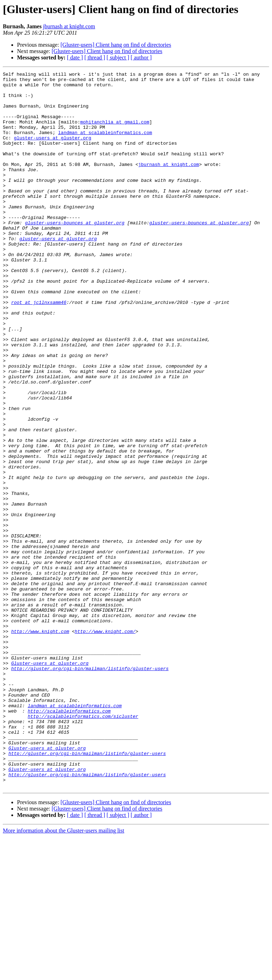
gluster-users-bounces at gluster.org (75, 253)
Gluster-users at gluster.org (50, 782)
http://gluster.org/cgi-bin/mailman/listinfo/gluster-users (90, 788)
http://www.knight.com (40, 744)
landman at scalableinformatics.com (105, 145)
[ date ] (75, 57)
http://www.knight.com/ (105, 744)
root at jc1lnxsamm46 (39, 349)
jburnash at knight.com (69, 26)
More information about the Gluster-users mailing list (64, 974)
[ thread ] (95, 57)
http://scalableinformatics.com (69, 839)
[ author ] (141, 57)
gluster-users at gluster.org (52, 151)
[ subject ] (118, 57)
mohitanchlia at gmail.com (115, 132)
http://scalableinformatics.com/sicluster (83, 846)
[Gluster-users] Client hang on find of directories (116, 45)
